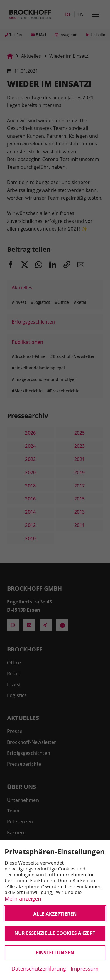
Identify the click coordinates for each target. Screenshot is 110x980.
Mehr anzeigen (23, 898)
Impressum (85, 969)
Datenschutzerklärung (39, 969)
